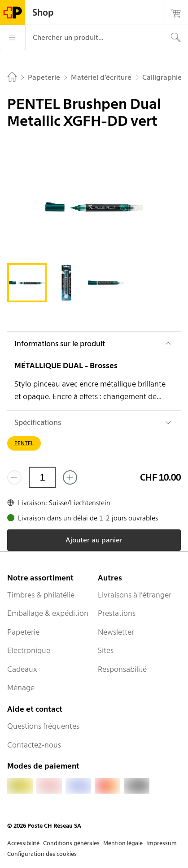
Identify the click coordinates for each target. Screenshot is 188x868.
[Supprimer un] (14, 477)
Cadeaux (22, 669)
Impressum (162, 843)
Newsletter (116, 632)
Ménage (21, 688)
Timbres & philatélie (41, 595)
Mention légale (123, 843)
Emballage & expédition (48, 613)
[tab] (27, 283)
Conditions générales (71, 843)
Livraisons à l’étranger (135, 595)
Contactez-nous (34, 745)
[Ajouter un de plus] (70, 477)
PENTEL (24, 443)
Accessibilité (23, 843)
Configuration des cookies (42, 854)
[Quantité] (42, 477)
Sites (106, 650)
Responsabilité (122, 669)
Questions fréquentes (43, 726)
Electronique (29, 650)
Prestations (117, 613)
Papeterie (23, 632)
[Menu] (13, 38)
